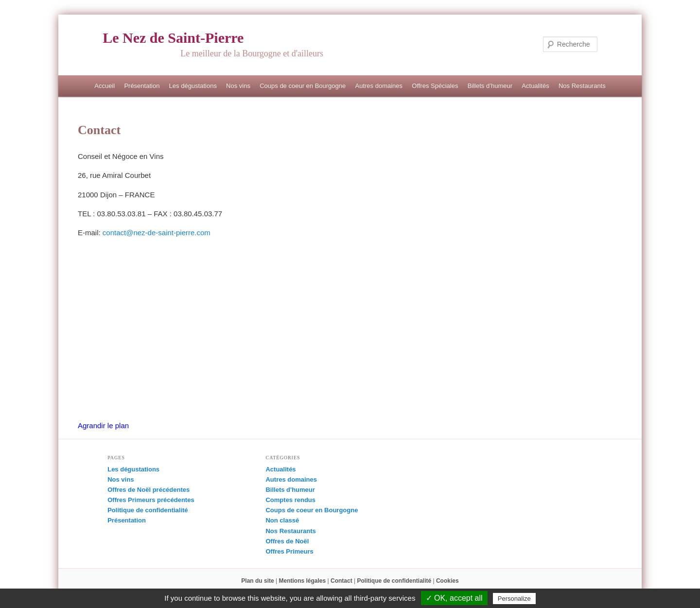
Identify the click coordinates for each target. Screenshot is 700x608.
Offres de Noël (287, 541)
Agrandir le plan (103, 426)
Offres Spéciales (435, 86)
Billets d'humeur (290, 490)
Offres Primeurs (289, 551)
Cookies (447, 581)
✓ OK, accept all (454, 598)
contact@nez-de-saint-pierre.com (157, 233)
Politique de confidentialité (148, 510)
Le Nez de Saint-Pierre (173, 38)
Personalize (514, 599)
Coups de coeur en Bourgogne (303, 86)
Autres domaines (379, 86)
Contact (341, 581)
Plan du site (257, 581)
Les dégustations (193, 86)
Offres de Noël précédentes (149, 490)
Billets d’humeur (490, 86)
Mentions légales (303, 581)
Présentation (142, 86)
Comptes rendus (290, 500)
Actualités (535, 86)
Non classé (282, 520)
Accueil (105, 86)
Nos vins (238, 86)
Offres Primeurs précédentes (151, 500)
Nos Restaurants (582, 86)
